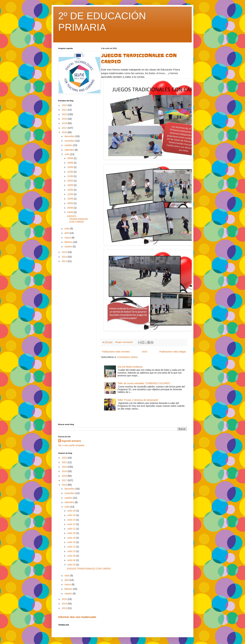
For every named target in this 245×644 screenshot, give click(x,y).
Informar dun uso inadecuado (77, 617)
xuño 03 (72, 565)
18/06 (70, 185)
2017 (65, 128)
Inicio (145, 352)
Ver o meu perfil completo (71, 445)
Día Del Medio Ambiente (130, 367)
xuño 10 (72, 551)
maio (67, 229)
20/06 (70, 181)
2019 (65, 119)
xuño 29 (72, 511)
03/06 (70, 212)
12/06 (70, 194)
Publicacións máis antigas (173, 352)
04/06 (70, 208)
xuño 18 (72, 538)
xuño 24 (72, 515)
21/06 (70, 176)
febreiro (69, 242)
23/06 (70, 167)
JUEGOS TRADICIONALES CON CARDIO (77, 219)
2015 (65, 252)
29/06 (70, 158)
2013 (65, 261)
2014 (65, 257)
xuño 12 (72, 547)
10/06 (70, 199)
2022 (65, 105)
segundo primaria (71, 441)
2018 (65, 123)
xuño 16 (72, 542)
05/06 (70, 203)
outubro (69, 145)
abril (67, 233)
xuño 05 (72, 556)
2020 (65, 114)
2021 (65, 110)
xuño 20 (72, 533)
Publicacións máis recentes (116, 352)
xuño (67, 154)
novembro (70, 141)
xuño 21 (72, 529)
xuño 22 (72, 524)
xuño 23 (72, 520)
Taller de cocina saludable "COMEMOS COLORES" (144, 383)
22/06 (70, 172)
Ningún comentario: (125, 342)
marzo (68, 238)
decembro (70, 136)
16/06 (70, 190)
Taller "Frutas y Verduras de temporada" (138, 400)
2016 (65, 132)
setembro (70, 150)
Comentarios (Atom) (127, 357)
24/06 (70, 163)
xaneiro (69, 247)
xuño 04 (72, 560)
